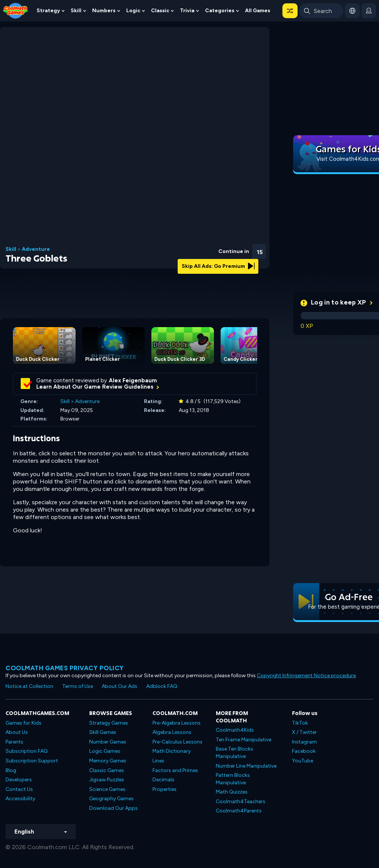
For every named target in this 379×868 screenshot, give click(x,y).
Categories (220, 11)
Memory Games (108, 761)
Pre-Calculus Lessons (177, 742)
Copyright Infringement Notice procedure (306, 676)
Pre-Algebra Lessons (177, 723)
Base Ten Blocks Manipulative (234, 753)
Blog (11, 770)
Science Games (107, 789)
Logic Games (105, 751)
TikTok (300, 723)
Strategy (48, 11)
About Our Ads (120, 686)
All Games (258, 11)
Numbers (104, 11)
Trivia (187, 11)
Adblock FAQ (162, 686)
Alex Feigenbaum (133, 380)
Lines (158, 761)
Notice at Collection (29, 686)
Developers (19, 780)
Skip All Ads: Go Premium (218, 266)
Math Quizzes (232, 792)
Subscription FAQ (27, 751)
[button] (290, 11)
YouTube (303, 761)
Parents (14, 742)
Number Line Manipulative (246, 766)
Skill (76, 11)
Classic (160, 11)
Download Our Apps (113, 808)
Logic (133, 11)
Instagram (304, 742)
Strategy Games (109, 723)
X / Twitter (304, 732)
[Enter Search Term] (321, 11)
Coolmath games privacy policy (65, 668)
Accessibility (20, 799)
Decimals (163, 780)
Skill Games (103, 732)
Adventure (36, 249)
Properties (165, 789)
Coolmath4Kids (235, 730)
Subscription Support (32, 761)
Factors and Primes (175, 770)
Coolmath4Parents (239, 811)
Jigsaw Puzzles (107, 780)
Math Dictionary (172, 751)
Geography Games (111, 799)
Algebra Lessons (172, 732)
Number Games (108, 742)
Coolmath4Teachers (241, 802)
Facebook (304, 751)
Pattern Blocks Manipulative (233, 779)
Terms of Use (78, 686)
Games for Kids (24, 723)
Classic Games (107, 770)
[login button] (369, 11)
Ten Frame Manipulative (244, 740)
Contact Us (19, 789)
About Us (17, 732)
